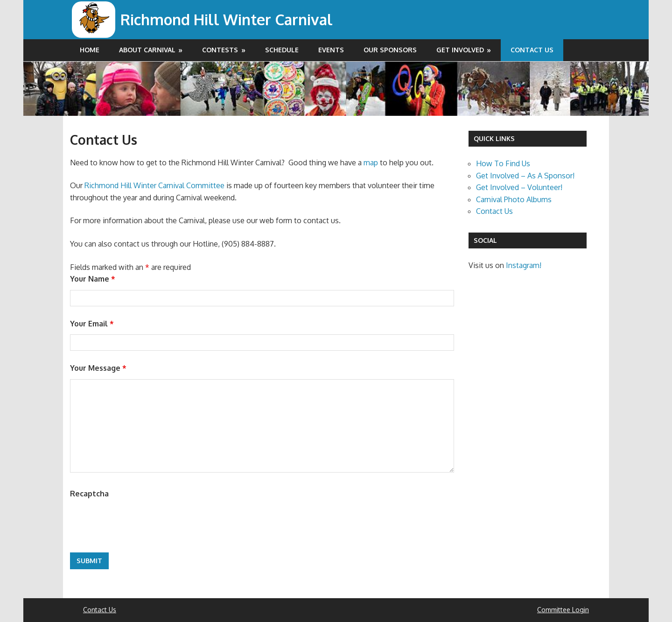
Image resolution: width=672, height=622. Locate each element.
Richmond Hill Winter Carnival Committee (154, 185)
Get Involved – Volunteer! (519, 187)
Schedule (282, 50)
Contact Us (532, 50)
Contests (220, 50)
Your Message (98, 368)
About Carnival (147, 50)
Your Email (92, 324)
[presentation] (141, 523)
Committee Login (563, 610)
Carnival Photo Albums (514, 199)
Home (90, 50)
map (371, 163)
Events (331, 50)
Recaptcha (89, 494)
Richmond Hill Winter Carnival (228, 19)
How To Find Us (503, 163)
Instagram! (524, 265)
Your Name (93, 279)
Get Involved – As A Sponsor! (525, 176)
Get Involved (460, 50)
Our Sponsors (390, 50)
